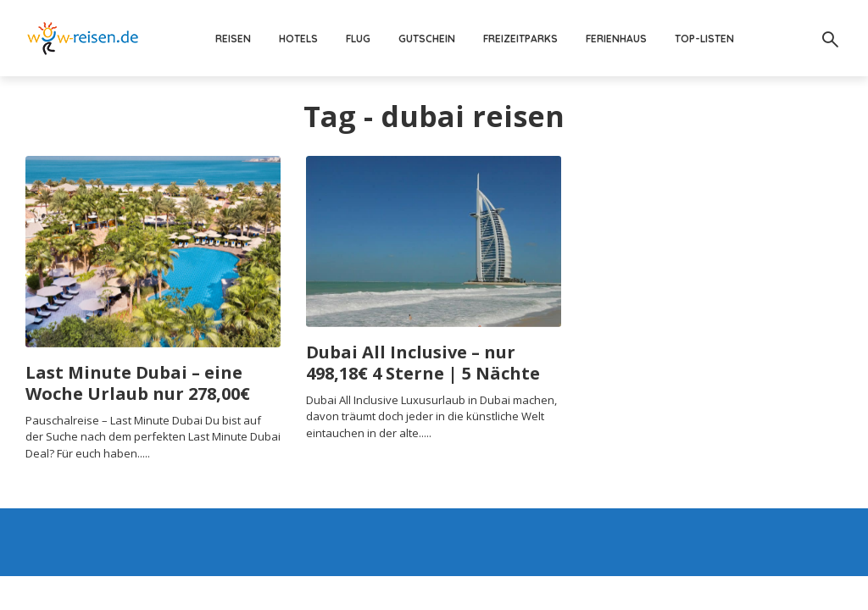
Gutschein (427, 39)
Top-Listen (704, 39)
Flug (358, 39)
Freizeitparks (520, 39)
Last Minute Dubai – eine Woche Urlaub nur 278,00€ (138, 383)
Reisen (233, 39)
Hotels (298, 39)
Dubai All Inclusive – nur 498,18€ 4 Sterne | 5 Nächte (423, 363)
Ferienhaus (616, 39)
